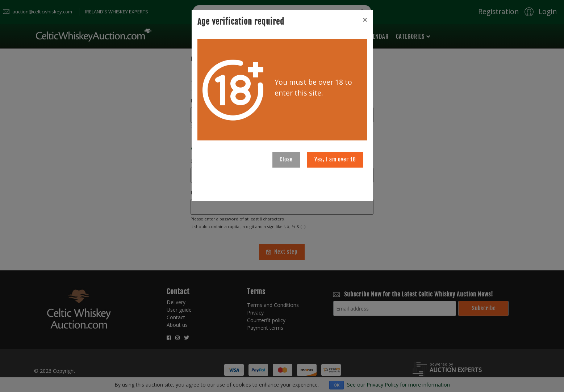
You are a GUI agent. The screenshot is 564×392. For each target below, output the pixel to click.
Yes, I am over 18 (335, 159)
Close (286, 159)
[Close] (365, 20)
